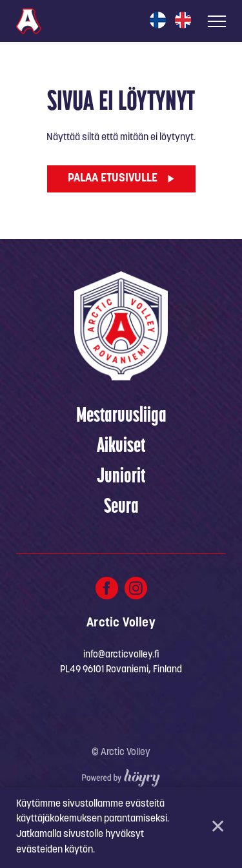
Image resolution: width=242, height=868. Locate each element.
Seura (121, 508)
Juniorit (121, 477)
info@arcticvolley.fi (121, 655)
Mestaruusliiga (121, 417)
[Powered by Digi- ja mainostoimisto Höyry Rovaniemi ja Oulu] (121, 775)
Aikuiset (121, 447)
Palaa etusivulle (113, 179)
